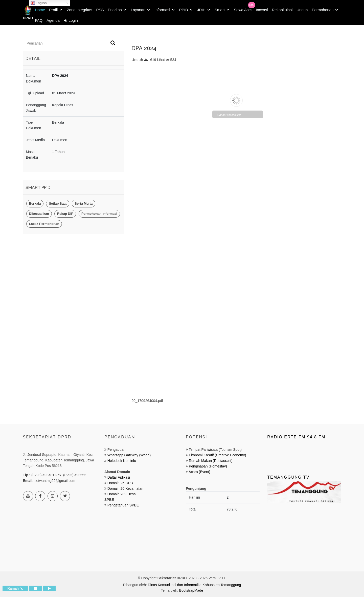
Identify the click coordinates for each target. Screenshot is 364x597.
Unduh (302, 10)
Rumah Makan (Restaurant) (211, 461)
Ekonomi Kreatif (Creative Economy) (217, 455)
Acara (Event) (199, 472)
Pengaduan (116, 450)
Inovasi (262, 10)
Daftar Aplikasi (119, 477)
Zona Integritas (79, 10)
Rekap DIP (65, 214)
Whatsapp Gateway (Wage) (129, 455)
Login (71, 20)
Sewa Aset (243, 10)
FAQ (39, 20)
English (39, 3)
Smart (220, 10)
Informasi (162, 10)
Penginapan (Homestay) (208, 466)
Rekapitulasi (282, 10)
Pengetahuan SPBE (123, 505)
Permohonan (323, 10)
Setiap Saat (58, 204)
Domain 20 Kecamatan (125, 488)
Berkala (35, 204)
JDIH (201, 10)
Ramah (15, 588)
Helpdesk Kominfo (121, 461)
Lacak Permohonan (44, 224)
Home (40, 10)
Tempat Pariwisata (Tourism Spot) (215, 450)
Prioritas (115, 10)
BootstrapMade (191, 590)
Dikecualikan (39, 214)
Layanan (138, 10)
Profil (53, 10)
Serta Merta (84, 204)
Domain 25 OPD (120, 483)
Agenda (53, 20)
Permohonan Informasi (99, 214)
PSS (100, 10)
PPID (184, 10)
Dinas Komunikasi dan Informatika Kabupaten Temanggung (195, 585)
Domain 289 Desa (122, 494)
